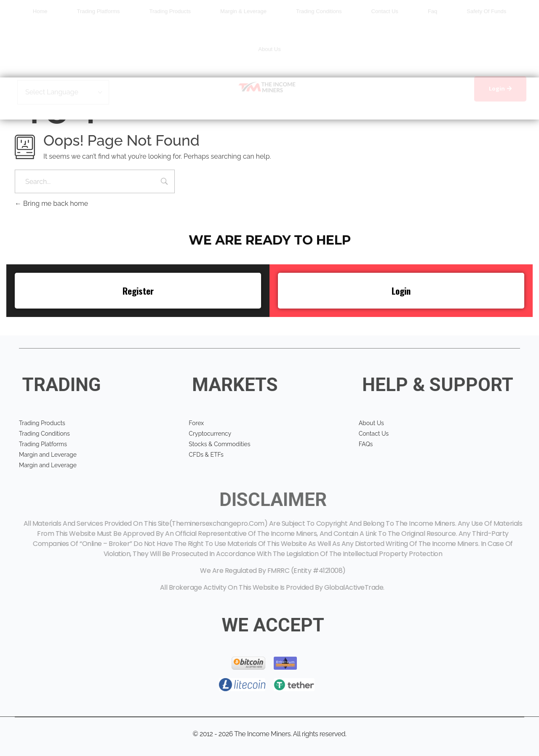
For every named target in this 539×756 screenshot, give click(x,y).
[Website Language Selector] (63, 102)
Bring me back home (51, 204)
